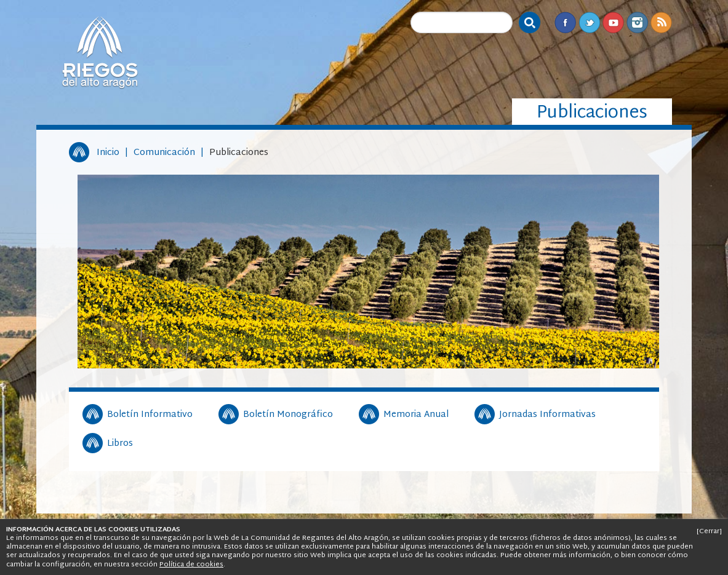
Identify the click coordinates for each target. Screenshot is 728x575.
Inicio (108, 153)
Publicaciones (239, 153)
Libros (120, 444)
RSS (661, 22)
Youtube (613, 22)
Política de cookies (191, 565)
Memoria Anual (416, 415)
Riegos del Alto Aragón (100, 52)
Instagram (637, 22)
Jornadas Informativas (547, 415)
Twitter (589, 22)
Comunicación (164, 153)
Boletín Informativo (150, 415)
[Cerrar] (709, 531)
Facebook (565, 22)
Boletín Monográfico (288, 415)
